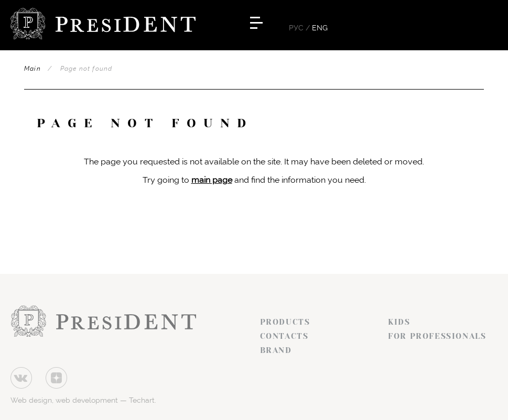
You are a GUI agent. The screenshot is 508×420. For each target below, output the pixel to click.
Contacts (284, 336)
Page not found (87, 69)
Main (33, 69)
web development (87, 400)
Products (285, 322)
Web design (31, 400)
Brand (276, 350)
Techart (142, 400)
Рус (296, 28)
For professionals (437, 336)
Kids (399, 322)
